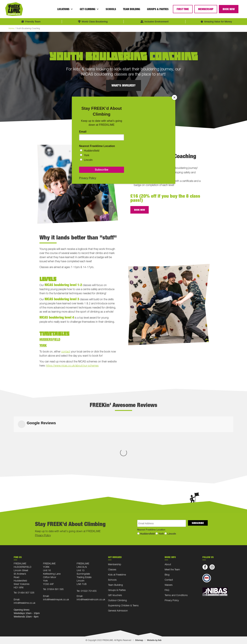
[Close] (174, 97)
